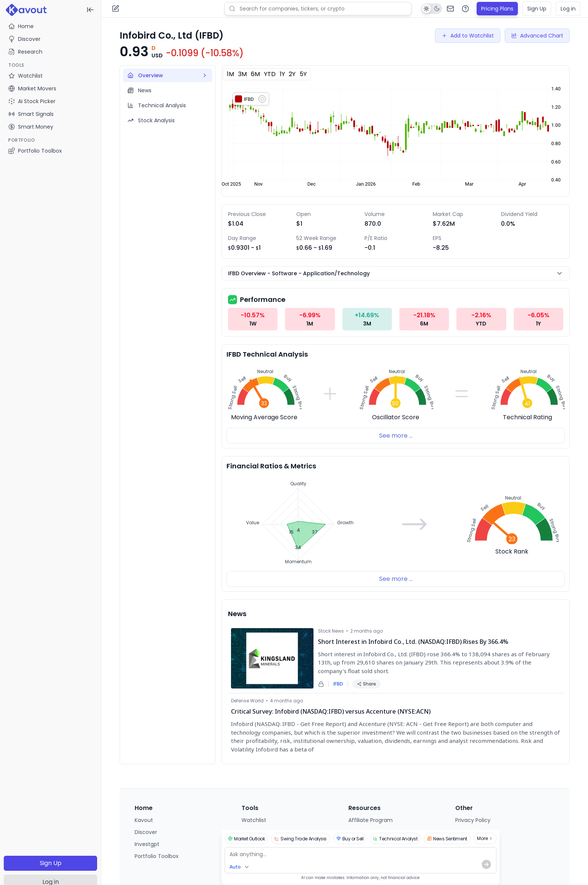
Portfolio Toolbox (35, 151)
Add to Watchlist (468, 36)
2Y (292, 74)
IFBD (338, 684)
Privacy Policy (473, 820)
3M (242, 74)
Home (21, 26)
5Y (303, 74)
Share (367, 684)
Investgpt (147, 844)
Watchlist (254, 820)
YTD (270, 74)
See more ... (396, 436)
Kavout (144, 820)
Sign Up (51, 863)
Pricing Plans (497, 9)
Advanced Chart (537, 36)
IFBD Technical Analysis (267, 354)
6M (255, 74)
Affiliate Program (370, 820)
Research (25, 52)
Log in (568, 9)
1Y (282, 74)
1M (230, 74)
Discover (24, 39)
